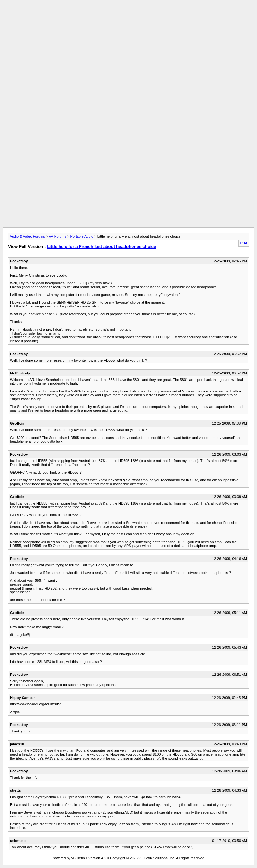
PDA (244, 243)
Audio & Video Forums (27, 236)
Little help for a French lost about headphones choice (101, 246)
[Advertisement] (129, 17)
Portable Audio (82, 236)
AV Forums (58, 236)
